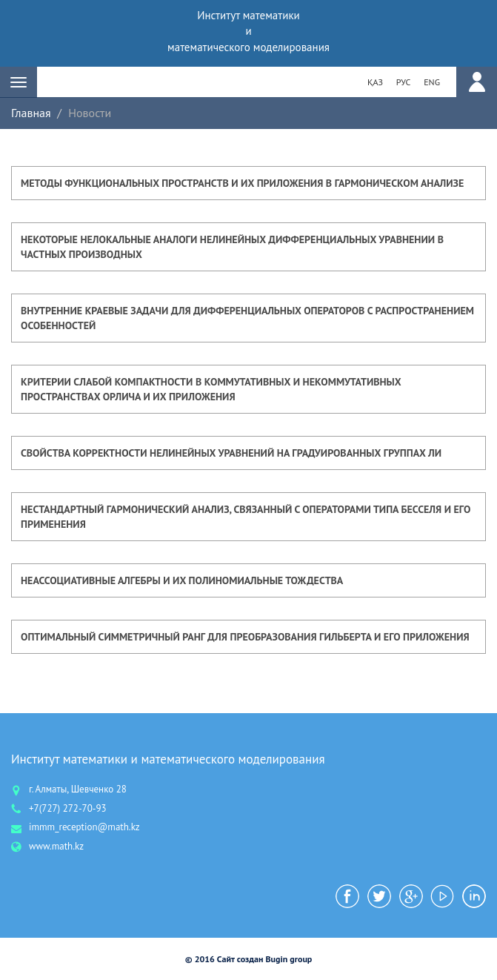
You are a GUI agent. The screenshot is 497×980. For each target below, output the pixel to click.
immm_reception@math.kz (84, 827)
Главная (31, 113)
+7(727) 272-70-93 (68, 808)
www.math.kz (56, 846)
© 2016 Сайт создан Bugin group (249, 959)
